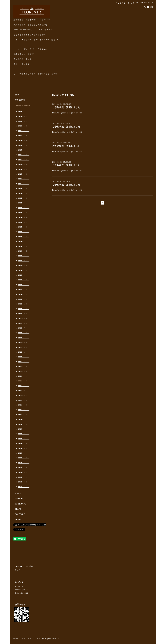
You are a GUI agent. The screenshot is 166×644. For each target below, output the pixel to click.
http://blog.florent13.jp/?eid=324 (67, 113)
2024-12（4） (24, 188)
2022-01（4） (24, 357)
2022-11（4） (24, 309)
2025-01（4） (24, 184)
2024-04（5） (24, 227)
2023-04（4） (24, 285)
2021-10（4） (24, 371)
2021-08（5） (24, 381)
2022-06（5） (24, 333)
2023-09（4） (24, 261)
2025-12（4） (24, 131)
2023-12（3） (24, 246)
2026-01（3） (24, 126)
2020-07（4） (24, 443)
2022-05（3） (24, 338)
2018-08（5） (24, 482)
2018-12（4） (24, 463)
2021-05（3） (24, 395)
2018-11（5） (24, 467)
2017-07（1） (24, 487)
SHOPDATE (20, 504)
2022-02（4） (24, 352)
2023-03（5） (24, 289)
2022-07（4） (24, 328)
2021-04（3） (24, 400)
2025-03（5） (24, 174)
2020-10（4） (24, 429)
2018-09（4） (24, 477)
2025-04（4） (24, 169)
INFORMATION (22, 105)
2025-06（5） (24, 160)
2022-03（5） (24, 347)
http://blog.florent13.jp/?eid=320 (67, 190)
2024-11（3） (24, 193)
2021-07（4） (24, 386)
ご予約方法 (20, 100)
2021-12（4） (24, 362)
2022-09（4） (24, 318)
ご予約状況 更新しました (66, 107)
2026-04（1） (24, 111)
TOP (17, 95)
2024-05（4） (24, 222)
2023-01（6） (24, 299)
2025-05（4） (24, 164)
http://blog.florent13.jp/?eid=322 (67, 151)
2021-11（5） (24, 366)
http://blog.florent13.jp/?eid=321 (67, 171)
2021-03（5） (24, 405)
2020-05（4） (24, 453)
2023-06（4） (24, 275)
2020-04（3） (24, 458)
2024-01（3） (24, 241)
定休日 (18, 570)
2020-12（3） (24, 419)
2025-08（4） (24, 150)
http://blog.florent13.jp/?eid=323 (67, 132)
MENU (18, 494)
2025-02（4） (24, 179)
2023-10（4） (24, 256)
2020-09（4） (24, 434)
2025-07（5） (24, 155)
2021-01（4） (24, 414)
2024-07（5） (24, 212)
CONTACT (20, 514)
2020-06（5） (24, 448)
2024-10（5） (24, 198)
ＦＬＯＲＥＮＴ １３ (30, 638)
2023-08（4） (24, 265)
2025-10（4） (24, 140)
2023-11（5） (24, 251)
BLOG (18, 519)
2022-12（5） (24, 304)
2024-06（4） (24, 217)
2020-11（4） (24, 424)
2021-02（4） (24, 410)
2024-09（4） (24, 203)
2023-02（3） (24, 294)
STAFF (18, 509)
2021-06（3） (24, 390)
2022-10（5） (24, 313)
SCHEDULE (20, 499)
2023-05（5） (24, 280)
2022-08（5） (24, 323)
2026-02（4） (24, 121)
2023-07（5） (24, 270)
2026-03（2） (24, 116)
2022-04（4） (24, 342)
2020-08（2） (24, 439)
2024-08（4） (24, 208)
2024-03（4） (24, 232)
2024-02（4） (24, 236)
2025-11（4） (24, 135)
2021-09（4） (24, 376)
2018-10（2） (24, 472)
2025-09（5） (24, 145)
